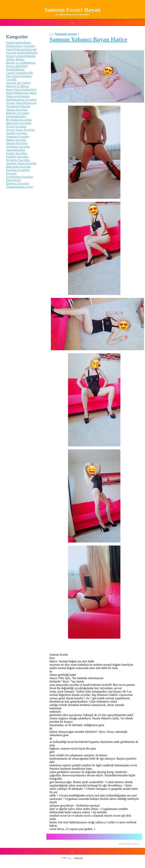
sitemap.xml (78, 858)
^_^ (69, 858)
